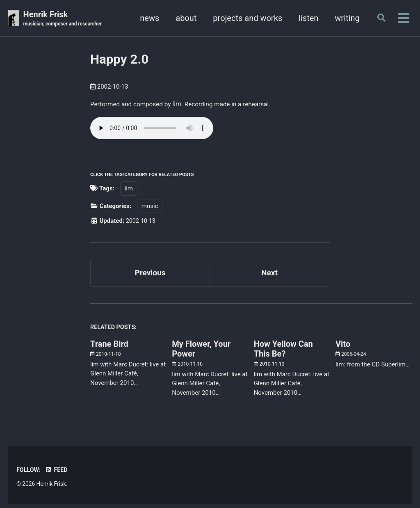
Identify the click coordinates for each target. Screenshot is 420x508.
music (150, 207)
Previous (150, 275)
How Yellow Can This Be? (283, 352)
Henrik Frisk (65, 19)
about (184, 18)
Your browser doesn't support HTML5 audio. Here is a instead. (152, 129)
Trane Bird (109, 347)
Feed (58, 473)
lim (181, 104)
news (147, 18)
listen (306, 18)
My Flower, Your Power (201, 352)
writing (345, 18)
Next (269, 275)
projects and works (245, 18)
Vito (343, 347)
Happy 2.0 (119, 60)
